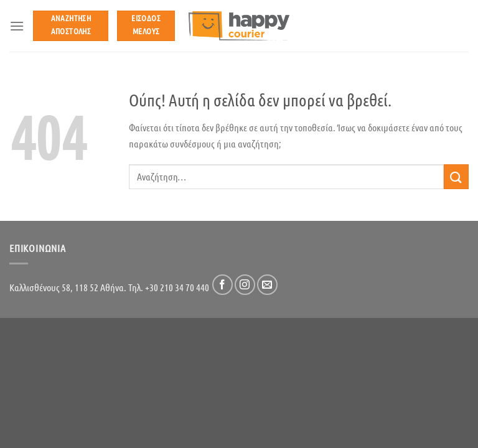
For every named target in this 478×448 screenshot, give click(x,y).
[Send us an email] (267, 285)
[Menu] (17, 26)
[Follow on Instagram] (245, 285)
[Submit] (456, 176)
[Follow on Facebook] (223, 285)
